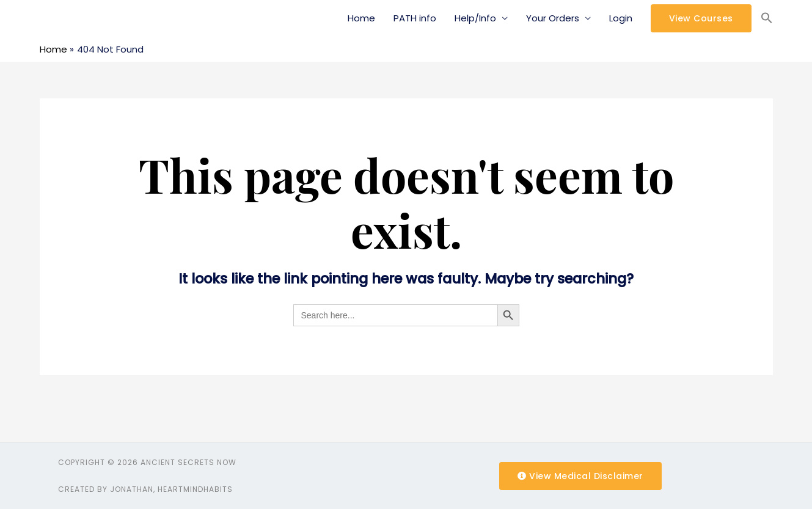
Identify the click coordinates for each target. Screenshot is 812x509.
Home (361, 18)
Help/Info (475, 18)
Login (621, 18)
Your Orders (553, 18)
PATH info (415, 18)
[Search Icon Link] (767, 18)
